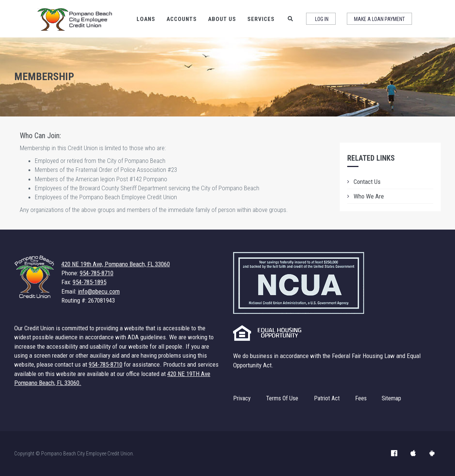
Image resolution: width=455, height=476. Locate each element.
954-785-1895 (89, 282)
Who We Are (369, 196)
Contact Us (367, 182)
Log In (322, 19)
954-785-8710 (97, 273)
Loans (146, 19)
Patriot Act (327, 398)
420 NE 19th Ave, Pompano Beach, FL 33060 (116, 264)
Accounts (182, 19)
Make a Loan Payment (379, 19)
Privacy (242, 398)
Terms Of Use (282, 398)
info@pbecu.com (99, 291)
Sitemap (391, 398)
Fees (361, 398)
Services (261, 19)
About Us (222, 19)
